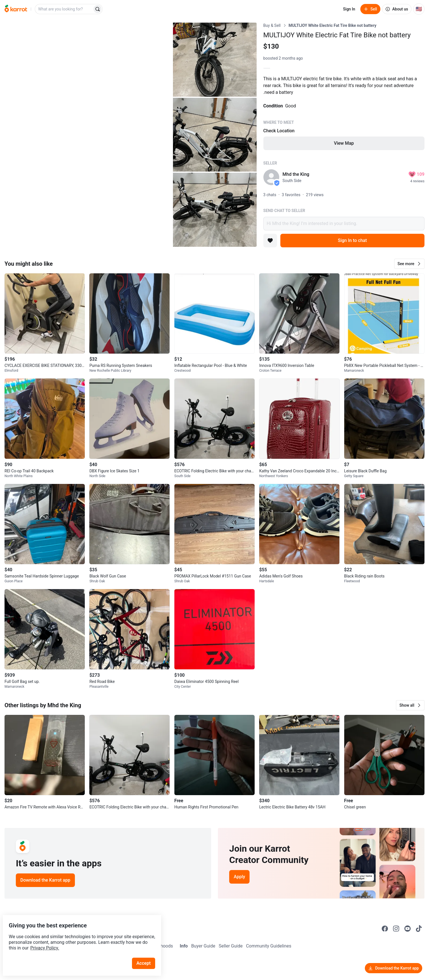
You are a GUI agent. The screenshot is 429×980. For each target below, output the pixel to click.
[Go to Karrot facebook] (385, 929)
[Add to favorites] (270, 241)
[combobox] (64, 9)
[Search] (97, 9)
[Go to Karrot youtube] (408, 929)
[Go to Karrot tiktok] (419, 929)
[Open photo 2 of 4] (215, 60)
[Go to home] (16, 9)
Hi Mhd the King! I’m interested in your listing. (344, 224)
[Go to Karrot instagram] (396, 929)
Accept (147, 952)
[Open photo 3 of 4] (215, 135)
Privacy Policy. (77, 936)
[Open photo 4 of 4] (215, 210)
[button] (409, 264)
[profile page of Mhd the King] (271, 177)
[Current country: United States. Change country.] (419, 9)
